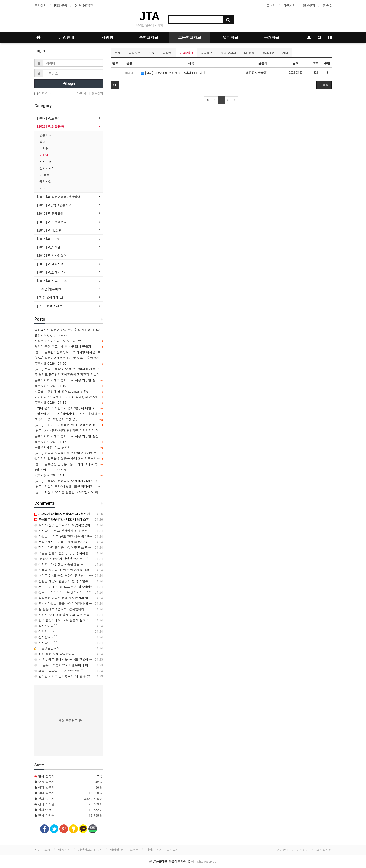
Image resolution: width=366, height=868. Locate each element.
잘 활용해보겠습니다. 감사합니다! (60, 609)
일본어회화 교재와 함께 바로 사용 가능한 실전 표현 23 (72, 436)
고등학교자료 (190, 37)
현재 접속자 (46, 776)
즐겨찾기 (40, 5)
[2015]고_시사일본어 (52, 255)
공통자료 (135, 53)
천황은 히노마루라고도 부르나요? (58, 341)
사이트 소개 (42, 850)
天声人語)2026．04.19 (50, 386)
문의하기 (303, 850)
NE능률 (249, 53)
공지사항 (268, 53)
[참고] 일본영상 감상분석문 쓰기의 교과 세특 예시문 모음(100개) (80, 464)
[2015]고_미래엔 (49, 247)
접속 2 (327, 5)
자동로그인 (43, 93)
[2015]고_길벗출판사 (52, 222)
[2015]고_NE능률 (49, 230)
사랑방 (107, 37)
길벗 (152, 53)
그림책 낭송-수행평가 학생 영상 (57, 419)
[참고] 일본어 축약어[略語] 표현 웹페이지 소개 (67, 486)
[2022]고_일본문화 (50, 126)
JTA (149, 16)
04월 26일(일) (85, 5)
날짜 (296, 63)
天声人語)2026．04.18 (50, 402)
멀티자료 (231, 37)
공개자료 (272, 37)
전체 (118, 53)
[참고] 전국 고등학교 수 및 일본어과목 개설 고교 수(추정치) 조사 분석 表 (85, 369)
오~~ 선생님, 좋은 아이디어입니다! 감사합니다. (70, 603)
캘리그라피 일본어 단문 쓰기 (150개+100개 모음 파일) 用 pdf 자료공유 (84, 330)
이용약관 (64, 850)
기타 (285, 53)
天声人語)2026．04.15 (50, 475)
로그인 (271, 5)
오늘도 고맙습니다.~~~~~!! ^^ (59, 670)
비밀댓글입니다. (48, 648)
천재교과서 (228, 53)
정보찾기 (309, 5)
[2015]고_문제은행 (50, 213)
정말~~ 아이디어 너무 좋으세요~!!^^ (63, 592)
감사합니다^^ (46, 626)
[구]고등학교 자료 (50, 306)
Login (69, 84)
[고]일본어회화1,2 (50, 297)
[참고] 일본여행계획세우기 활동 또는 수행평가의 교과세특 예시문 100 (83, 358)
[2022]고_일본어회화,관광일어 (58, 197)
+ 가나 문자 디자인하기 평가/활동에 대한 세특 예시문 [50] (75, 408)
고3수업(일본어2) (49, 289)
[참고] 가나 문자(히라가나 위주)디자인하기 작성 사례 (72, 430)
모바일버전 (324, 850)
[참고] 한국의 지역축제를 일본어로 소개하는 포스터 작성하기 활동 (81, 453)
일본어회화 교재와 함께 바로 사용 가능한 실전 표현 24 (72, 380)
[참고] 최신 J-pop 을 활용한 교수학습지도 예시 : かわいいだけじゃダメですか (89, 492)
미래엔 (44, 155)
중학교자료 (149, 37)
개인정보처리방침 (90, 850)
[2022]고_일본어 (49, 118)
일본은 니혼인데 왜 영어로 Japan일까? (61, 391)
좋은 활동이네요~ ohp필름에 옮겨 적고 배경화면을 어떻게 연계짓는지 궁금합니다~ (94, 620)
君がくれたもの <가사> (50, 335)
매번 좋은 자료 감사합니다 (55, 654)
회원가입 (289, 5)
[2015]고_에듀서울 (50, 264)
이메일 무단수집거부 (124, 850)
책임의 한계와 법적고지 (162, 850)
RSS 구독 (61, 5)
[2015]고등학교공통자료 (54, 205)
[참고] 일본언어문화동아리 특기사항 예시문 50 (67, 352)
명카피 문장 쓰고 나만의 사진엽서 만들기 (63, 346)
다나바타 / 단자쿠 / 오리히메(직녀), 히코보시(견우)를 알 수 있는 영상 (83, 397)
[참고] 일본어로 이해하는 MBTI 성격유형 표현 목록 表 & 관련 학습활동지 (85, 425)
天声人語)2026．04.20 (50, 363)
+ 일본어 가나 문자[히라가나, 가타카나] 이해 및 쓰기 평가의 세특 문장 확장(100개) (93, 414)
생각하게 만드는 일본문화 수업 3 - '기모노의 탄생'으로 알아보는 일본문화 (86, 458)
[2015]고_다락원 (49, 238)
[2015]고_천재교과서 (52, 272)
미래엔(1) (186, 53)
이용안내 (283, 850)
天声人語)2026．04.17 (50, 442)
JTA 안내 (66, 37)
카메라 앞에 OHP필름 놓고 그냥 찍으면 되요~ (68, 614)
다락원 (167, 53)
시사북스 (207, 53)
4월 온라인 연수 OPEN (50, 469)
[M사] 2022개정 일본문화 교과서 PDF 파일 (173, 73)
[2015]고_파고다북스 (52, 280)
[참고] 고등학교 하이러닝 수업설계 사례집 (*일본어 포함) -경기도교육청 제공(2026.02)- (97, 481)
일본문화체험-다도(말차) (52, 447)
